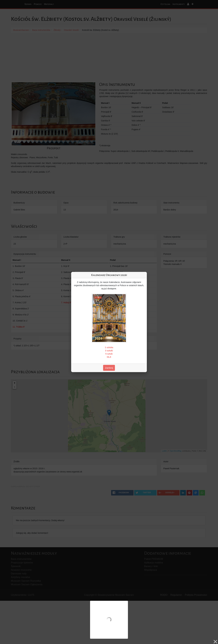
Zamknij (109, 368)
